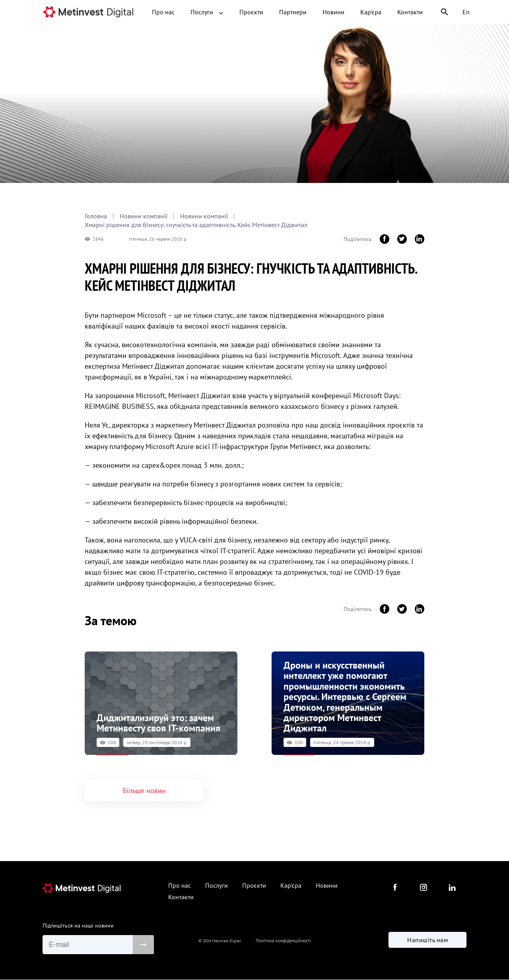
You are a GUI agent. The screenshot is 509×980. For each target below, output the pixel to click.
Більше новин (144, 790)
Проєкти (251, 12)
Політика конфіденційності (283, 941)
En (466, 12)
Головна (96, 216)
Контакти (410, 12)
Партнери (293, 12)
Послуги (207, 12)
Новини (333, 12)
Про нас (163, 12)
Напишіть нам (427, 940)
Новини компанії (144, 216)
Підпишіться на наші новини (78, 924)
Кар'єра (371, 12)
